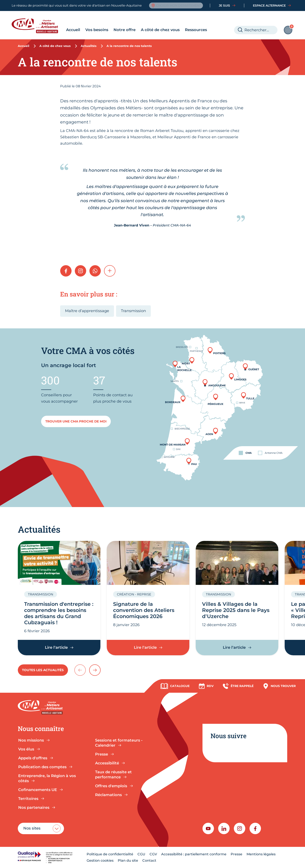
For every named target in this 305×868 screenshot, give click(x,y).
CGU (141, 854)
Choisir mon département (176, 5)
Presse (236, 854)
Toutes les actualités (43, 670)
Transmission (133, 311)
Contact (149, 860)
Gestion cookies (100, 860)
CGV (153, 854)
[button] (110, 271)
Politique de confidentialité (110, 854)
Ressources (196, 30)
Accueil (73, 30)
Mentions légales (261, 854)
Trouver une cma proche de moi (76, 421)
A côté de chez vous (160, 30)
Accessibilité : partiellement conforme (194, 854)
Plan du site (128, 860)
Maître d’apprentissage (87, 311)
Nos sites (32, 828)
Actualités (89, 46)
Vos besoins (97, 30)
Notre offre (125, 30)
